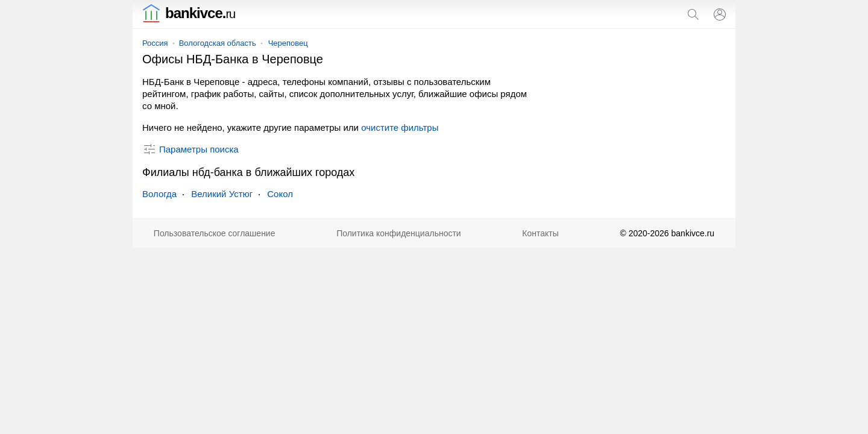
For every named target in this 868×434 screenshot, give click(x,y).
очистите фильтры (400, 127)
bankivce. (189, 13)
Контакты (540, 233)
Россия (155, 43)
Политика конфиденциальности (399, 233)
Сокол (280, 194)
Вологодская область (218, 43)
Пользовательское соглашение (215, 233)
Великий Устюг (222, 194)
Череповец (288, 43)
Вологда (159, 194)
